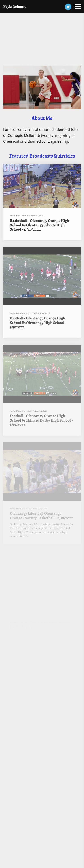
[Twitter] (68, 7)
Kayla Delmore (15, 7)
